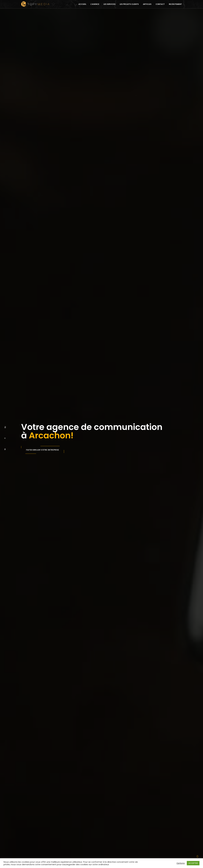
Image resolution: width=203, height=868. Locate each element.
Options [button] (181, 863)
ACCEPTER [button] (193, 863)
